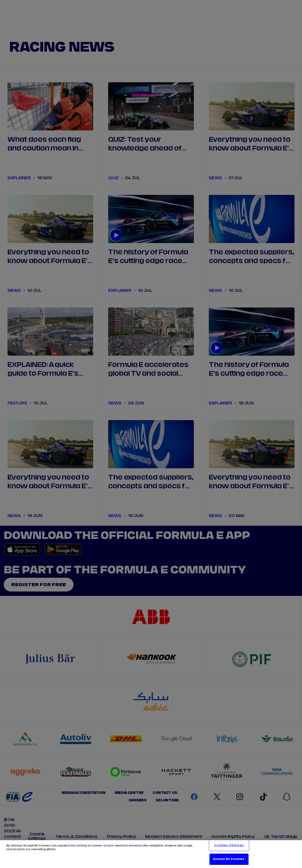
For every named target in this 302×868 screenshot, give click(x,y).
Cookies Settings (229, 845)
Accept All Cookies (229, 859)
